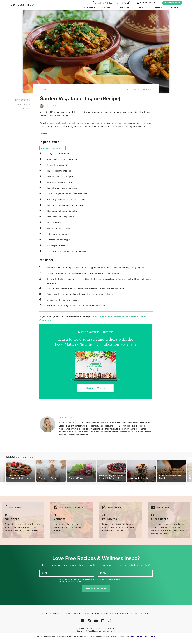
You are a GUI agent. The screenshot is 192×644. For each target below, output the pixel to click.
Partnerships (121, 613)
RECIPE (43, 89)
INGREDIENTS (23, 104)
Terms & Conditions (95, 628)
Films (142, 8)
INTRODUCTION (22, 100)
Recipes (106, 8)
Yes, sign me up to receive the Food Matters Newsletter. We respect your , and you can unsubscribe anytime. (90, 581)
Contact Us (107, 613)
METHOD (26, 108)
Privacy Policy (111, 628)
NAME (45, 573)
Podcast (125, 8)
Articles (77, 613)
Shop (159, 8)
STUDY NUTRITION (172, 3)
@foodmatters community (71, 507)
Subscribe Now (96, 588)
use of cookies (136, 636)
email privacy (116, 580)
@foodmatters (16, 507)
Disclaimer (80, 628)
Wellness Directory (140, 613)
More (173, 8)
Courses (89, 8)
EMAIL (103, 573)
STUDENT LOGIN (145, 3)
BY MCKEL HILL (67, 418)
